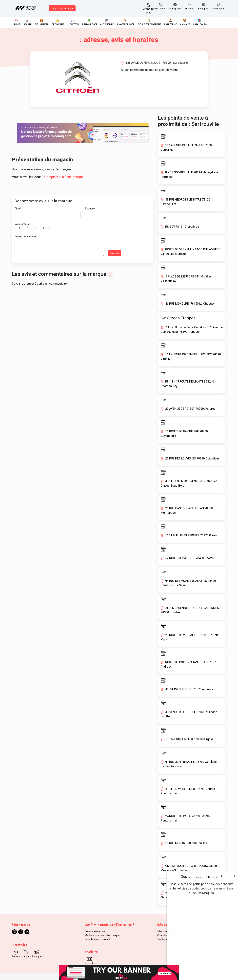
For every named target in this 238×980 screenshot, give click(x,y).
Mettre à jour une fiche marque (102, 935)
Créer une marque (95, 931)
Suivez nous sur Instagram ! (201, 877)
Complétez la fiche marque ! (65, 177)
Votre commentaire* (26, 236)
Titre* (18, 209)
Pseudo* (90, 209)
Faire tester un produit (97, 939)
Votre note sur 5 (24, 224)
